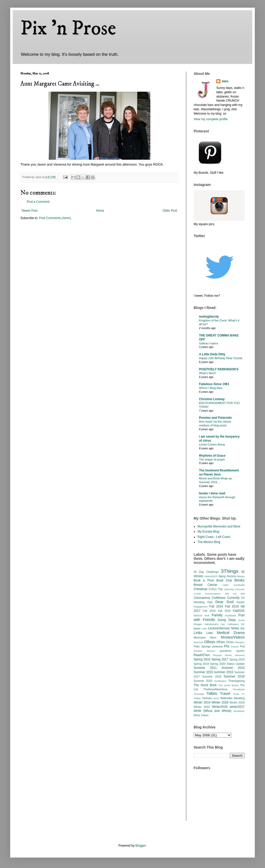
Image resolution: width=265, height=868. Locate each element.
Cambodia (239, 585)
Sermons (240, 655)
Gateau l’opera (209, 343)
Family (217, 615)
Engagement (201, 607)
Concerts (240, 589)
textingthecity (209, 317)
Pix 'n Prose (68, 29)
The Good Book (205, 685)
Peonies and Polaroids (215, 418)
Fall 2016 (232, 606)
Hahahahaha (212, 624)
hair (223, 624)
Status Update (236, 664)
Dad (210, 602)
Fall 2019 (224, 611)
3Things (230, 571)
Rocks (228, 655)
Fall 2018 (209, 611)
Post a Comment (38, 202)
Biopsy (241, 576)
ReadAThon (202, 655)
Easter (241, 602)
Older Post (170, 211)
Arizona (231, 576)
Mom (213, 638)
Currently (233, 598)
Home (100, 211)
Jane (225, 81)
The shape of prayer (212, 459)
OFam (221, 642)
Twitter (197, 698)
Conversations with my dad (225, 594)
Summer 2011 (205, 668)
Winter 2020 (202, 707)
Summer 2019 (234, 676)
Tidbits (212, 694)
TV (243, 694)
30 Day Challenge (206, 572)
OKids (230, 642)
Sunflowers (220, 681)
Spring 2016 (202, 659)
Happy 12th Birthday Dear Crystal (221, 358)
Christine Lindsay (212, 399)
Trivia (236, 694)
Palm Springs (202, 646)
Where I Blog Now (211, 388)
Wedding (239, 698)
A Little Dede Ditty (212, 354)
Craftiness (219, 598)
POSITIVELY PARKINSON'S (219, 369)
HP (243, 624)
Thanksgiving (236, 681)
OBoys (210, 642)
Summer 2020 (203, 681)
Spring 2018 (237, 659)
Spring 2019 (201, 664)
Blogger (141, 846)
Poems (235, 647)
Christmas (201, 589)
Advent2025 (211, 576)
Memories (200, 638)
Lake (204, 628)
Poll (242, 646)
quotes (241, 651)
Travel (225, 694)
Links (198, 633)
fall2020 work (202, 615)
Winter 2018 (220, 702)
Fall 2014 (216, 606)
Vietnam (207, 698)
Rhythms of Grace (212, 456)
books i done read (212, 493)
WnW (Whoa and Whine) (213, 711)
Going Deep (227, 620)
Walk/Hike (226, 698)
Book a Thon (204, 580)
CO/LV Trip (216, 589)
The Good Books (228, 685)
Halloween (233, 624)
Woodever (239, 711)
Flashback (231, 615)
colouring (229, 589)
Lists (210, 633)
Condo (197, 594)
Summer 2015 (203, 672)
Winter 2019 (237, 702)
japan (197, 628)
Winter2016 (220, 707)
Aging (222, 576)
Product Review (204, 651)
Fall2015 (239, 611)
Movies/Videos (233, 637)
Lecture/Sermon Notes (224, 628)
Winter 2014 (202, 702)
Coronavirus (202, 598)
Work (197, 715)
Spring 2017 (220, 659)
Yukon (205, 715)
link (243, 628)
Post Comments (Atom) (55, 218)
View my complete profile (211, 119)
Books (240, 580)
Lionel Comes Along (212, 444)
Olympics (240, 642)
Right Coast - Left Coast (214, 537)
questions (226, 651)
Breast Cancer (206, 585)
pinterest (217, 646)
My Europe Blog (208, 532)
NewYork (198, 642)
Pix (227, 646)
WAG (216, 698)
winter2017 (237, 707)
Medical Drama (231, 633)
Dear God (224, 602)
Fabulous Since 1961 (214, 384)
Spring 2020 (218, 664)
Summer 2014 (233, 668)
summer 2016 (224, 672)
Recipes (217, 655)
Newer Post (30, 211)
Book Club (224, 580)
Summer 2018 (212, 676)
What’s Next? (208, 373)
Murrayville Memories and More (219, 526)
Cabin (225, 585)
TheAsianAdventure (215, 689)
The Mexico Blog (209, 542)
